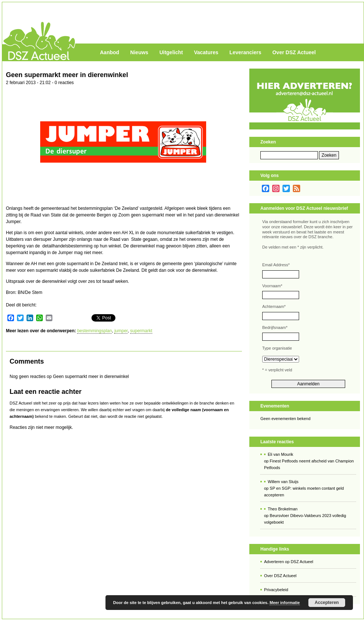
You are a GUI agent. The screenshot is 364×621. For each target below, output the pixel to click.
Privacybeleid (276, 590)
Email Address (276, 265)
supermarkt (141, 331)
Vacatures (206, 52)
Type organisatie (277, 348)
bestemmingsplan (94, 331)
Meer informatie (285, 603)
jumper (121, 331)
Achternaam (274, 306)
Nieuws (139, 52)
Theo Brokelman (283, 509)
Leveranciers (245, 52)
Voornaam (272, 286)
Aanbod (110, 52)
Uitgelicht (171, 52)
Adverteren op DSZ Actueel (289, 562)
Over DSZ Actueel (294, 52)
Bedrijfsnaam (275, 327)
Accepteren (327, 603)
